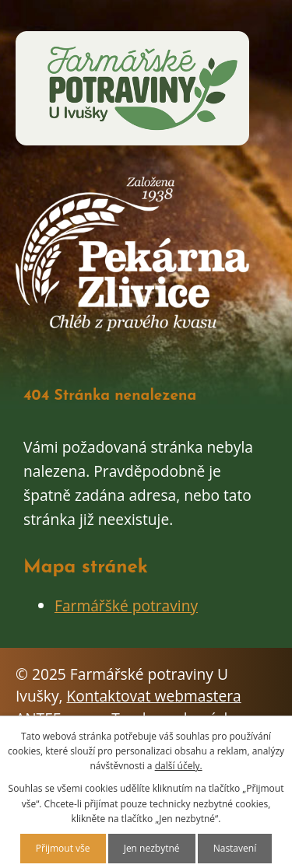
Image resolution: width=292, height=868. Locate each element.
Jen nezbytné (152, 848)
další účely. (179, 766)
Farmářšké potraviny (126, 605)
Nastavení (235, 848)
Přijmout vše (63, 848)
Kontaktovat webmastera (154, 696)
